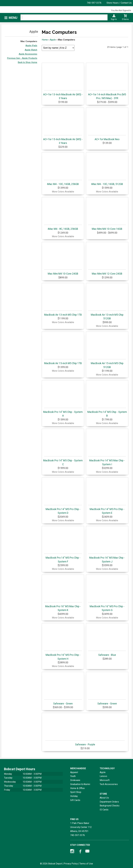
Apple (53, 40)
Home (45, 40)
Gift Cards (75, 800)
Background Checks (110, 806)
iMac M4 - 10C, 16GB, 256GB (63, 183)
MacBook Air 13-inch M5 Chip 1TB (63, 313)
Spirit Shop (76, 792)
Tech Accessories (109, 784)
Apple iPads (31, 46)
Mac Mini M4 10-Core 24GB (63, 272)
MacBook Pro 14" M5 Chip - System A (63, 412)
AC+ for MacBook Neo (107, 138)
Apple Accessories (28, 54)
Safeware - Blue (107, 654)
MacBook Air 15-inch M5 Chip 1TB (63, 362)
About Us (104, 798)
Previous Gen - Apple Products (22, 58)
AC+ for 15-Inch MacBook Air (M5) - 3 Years (63, 140)
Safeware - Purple (85, 743)
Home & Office (77, 788)
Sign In (114, 19)
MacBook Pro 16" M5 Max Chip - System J (107, 558)
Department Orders (109, 802)
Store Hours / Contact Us (119, 3)
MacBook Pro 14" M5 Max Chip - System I (107, 461)
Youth (73, 776)
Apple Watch (31, 50)
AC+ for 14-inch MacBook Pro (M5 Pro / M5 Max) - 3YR (107, 95)
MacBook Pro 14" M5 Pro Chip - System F (63, 558)
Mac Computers (29, 41)
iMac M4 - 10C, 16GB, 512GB (107, 183)
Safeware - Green (63, 702)
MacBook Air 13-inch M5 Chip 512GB (107, 315)
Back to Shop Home (27, 62)
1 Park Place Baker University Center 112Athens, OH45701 (81, 827)
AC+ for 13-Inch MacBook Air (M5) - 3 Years (63, 95)
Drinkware (75, 780)
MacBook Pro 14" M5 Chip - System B (107, 412)
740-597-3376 (94, 3)
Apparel (74, 772)
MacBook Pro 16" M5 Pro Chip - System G (107, 607)
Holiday (74, 796)
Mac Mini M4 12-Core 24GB (107, 272)
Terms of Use (86, 864)
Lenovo (103, 776)
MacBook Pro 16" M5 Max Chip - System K (63, 607)
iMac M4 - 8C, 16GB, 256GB (63, 228)
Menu (13, 18)
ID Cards (104, 810)
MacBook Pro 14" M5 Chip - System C (63, 461)
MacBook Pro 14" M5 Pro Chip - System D (63, 510)
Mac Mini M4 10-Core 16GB (107, 228)
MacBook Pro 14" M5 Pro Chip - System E (107, 510)
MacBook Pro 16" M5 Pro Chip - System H (63, 655)
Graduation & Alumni (80, 784)
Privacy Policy (71, 864)
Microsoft (105, 780)
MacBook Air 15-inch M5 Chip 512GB (107, 364)
